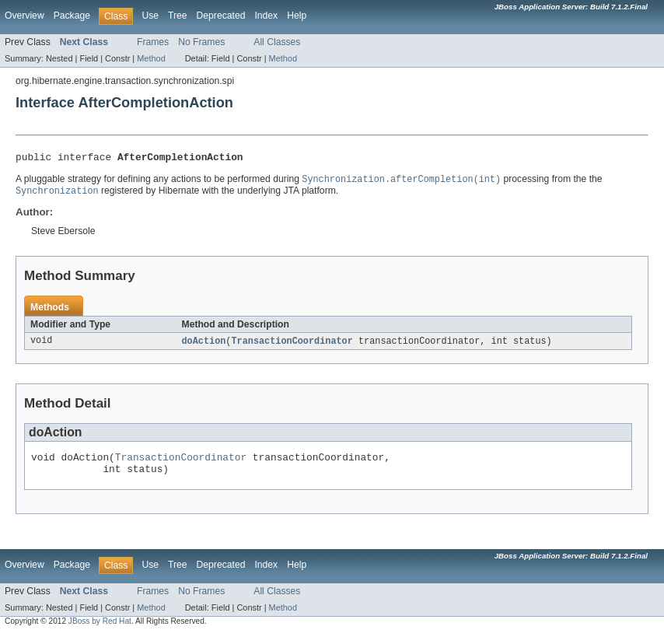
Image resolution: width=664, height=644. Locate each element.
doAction (204, 345)
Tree (178, 16)
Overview (24, 16)
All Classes (277, 42)
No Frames (201, 42)
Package (72, 16)
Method (151, 58)
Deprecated (221, 16)
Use (150, 16)
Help (297, 16)
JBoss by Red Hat (100, 630)
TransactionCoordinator (292, 345)
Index (266, 16)
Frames (153, 42)
